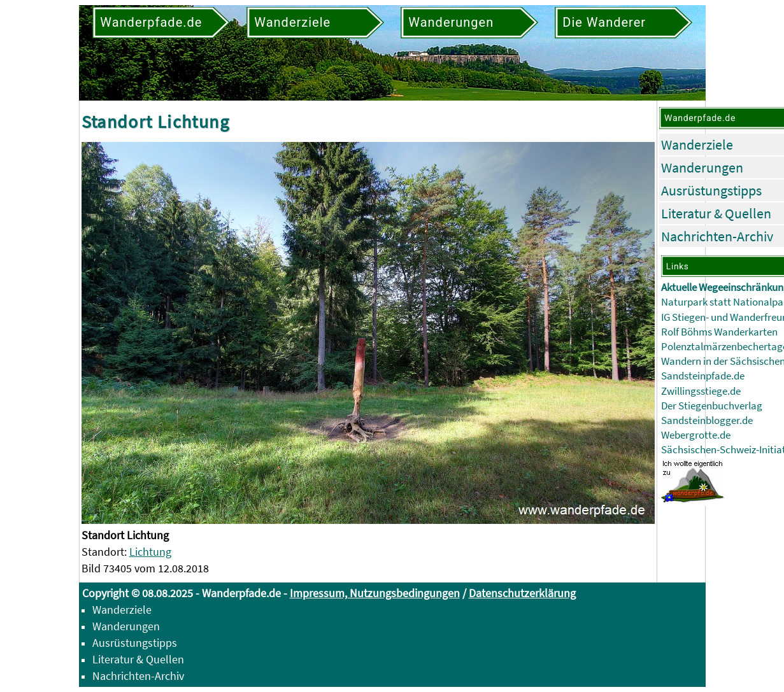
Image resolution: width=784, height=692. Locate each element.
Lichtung (150, 552)
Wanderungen (702, 167)
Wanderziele (697, 145)
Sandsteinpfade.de (703, 376)
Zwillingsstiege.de (701, 391)
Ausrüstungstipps (711, 190)
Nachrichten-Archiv (717, 236)
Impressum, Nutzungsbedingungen (375, 593)
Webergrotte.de (696, 435)
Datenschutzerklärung (522, 593)
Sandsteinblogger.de (707, 420)
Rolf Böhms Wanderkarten (719, 332)
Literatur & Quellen (716, 213)
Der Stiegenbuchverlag (712, 406)
